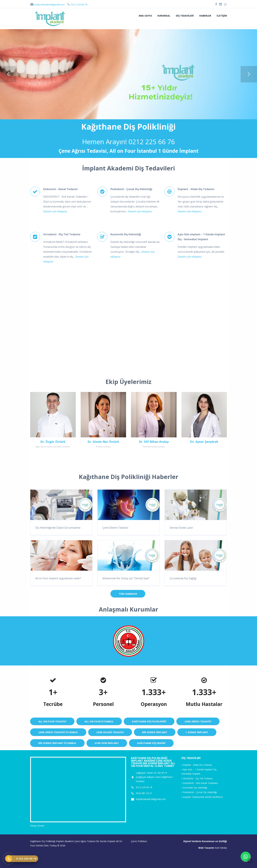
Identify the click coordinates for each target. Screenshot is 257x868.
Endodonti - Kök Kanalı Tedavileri (200, 783)
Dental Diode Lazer (181, 528)
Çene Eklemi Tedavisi (115, 528)
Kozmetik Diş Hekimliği (194, 788)
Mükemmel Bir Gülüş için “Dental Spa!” (126, 578)
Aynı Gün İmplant (107, 743)
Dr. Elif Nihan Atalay (154, 442)
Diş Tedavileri (185, 16)
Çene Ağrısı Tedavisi (198, 721)
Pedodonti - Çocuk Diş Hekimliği (199, 792)
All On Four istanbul (99, 721)
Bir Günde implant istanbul (57, 743)
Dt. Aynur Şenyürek (204, 442)
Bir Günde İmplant (155, 732)
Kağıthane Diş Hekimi (151, 743)
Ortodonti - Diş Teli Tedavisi (197, 778)
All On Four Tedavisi (52, 721)
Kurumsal (164, 16)
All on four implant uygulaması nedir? (58, 578)
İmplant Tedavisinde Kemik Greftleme (202, 797)
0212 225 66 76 (152, 142)
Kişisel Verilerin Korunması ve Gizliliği (205, 841)
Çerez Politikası (139, 841)
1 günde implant (197, 732)
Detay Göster (37, 826)
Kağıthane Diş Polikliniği (149, 721)
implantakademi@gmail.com (47, 5)
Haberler (205, 16)
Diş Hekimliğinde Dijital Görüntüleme (58, 528)
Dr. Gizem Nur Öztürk (103, 442)
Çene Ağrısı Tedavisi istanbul (58, 732)
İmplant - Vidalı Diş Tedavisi (197, 765)
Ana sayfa (145, 16)
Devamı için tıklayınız (55, 211)
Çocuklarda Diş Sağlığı (183, 578)
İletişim (222, 16)
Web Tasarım (206, 848)
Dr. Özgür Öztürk (53, 442)
